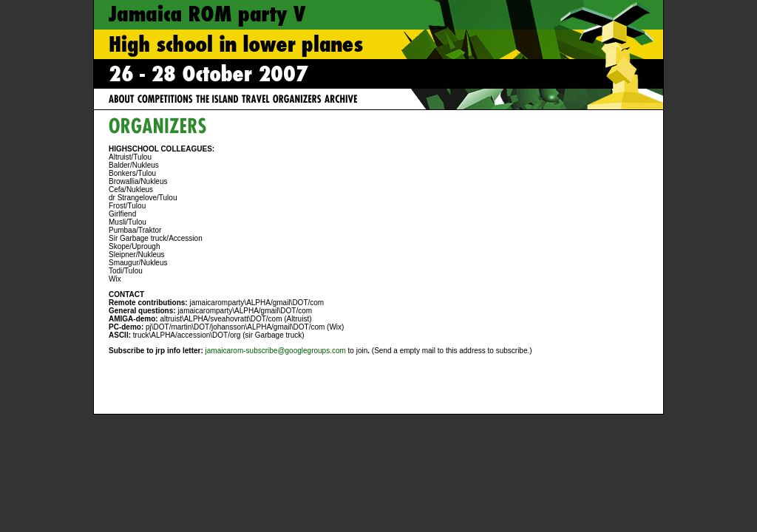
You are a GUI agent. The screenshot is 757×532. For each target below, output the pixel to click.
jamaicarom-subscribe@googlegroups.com (276, 351)
